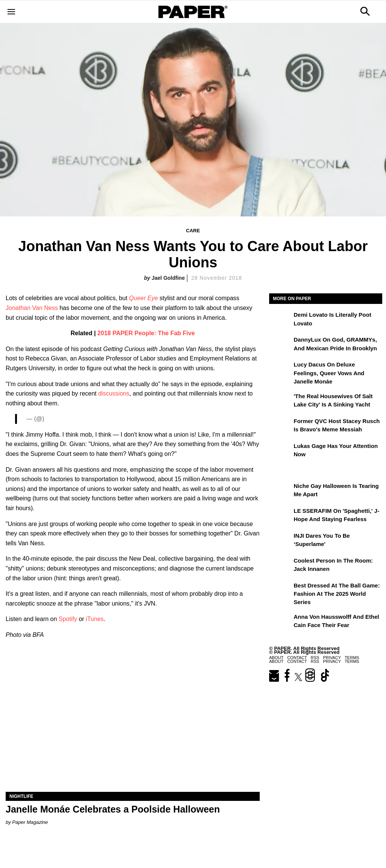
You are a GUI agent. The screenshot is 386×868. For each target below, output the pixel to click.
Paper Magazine (30, 822)
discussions (114, 393)
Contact (297, 661)
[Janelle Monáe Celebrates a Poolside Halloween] (133, 728)
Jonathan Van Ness (32, 308)
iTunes (95, 619)
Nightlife (21, 796)
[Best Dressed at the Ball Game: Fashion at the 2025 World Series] (280, 591)
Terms (352, 661)
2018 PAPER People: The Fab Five (146, 333)
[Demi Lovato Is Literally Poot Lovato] (280, 320)
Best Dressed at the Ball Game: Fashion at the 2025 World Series (337, 594)
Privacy (332, 661)
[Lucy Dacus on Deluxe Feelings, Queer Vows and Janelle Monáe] (280, 370)
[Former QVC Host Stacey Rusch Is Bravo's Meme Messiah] (280, 426)
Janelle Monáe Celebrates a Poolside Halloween (113, 809)
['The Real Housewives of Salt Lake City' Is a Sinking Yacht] (280, 402)
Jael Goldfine (168, 278)
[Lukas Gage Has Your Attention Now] (280, 451)
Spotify (68, 619)
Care (193, 231)
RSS (315, 661)
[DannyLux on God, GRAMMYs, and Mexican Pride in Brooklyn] (280, 345)
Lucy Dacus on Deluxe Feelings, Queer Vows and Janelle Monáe (329, 373)
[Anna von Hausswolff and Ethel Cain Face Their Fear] (280, 622)
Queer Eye (143, 298)
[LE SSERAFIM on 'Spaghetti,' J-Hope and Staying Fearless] (280, 516)
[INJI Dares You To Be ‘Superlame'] (280, 541)
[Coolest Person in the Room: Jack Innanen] (280, 566)
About (276, 661)
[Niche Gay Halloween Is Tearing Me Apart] (280, 491)
